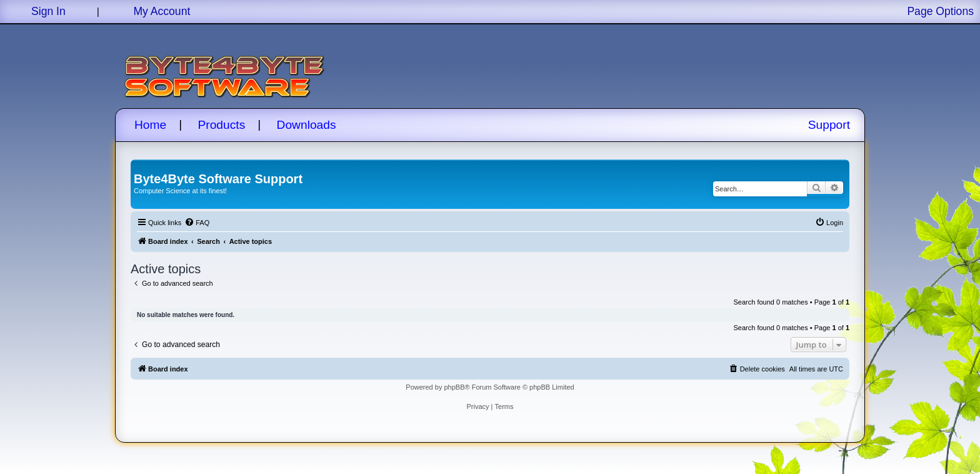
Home (150, 125)
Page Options (940, 11)
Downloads (307, 125)
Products (222, 125)
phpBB (454, 387)
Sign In (48, 11)
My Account (162, 11)
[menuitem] (197, 223)
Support (829, 125)
